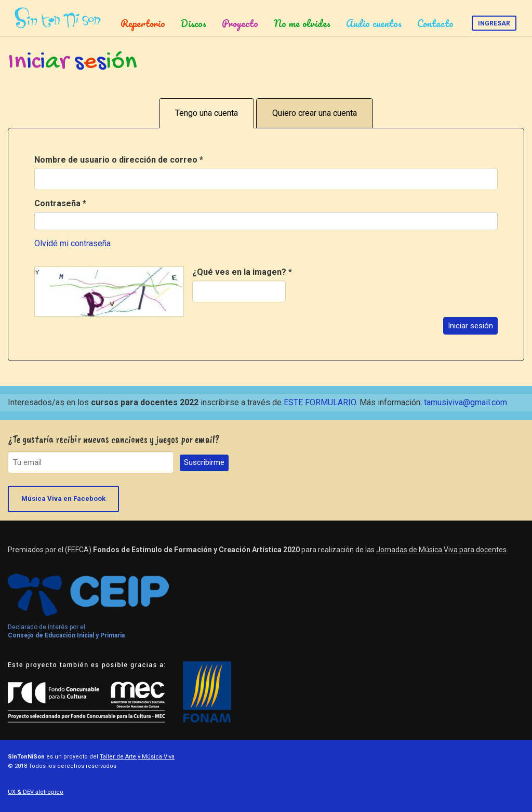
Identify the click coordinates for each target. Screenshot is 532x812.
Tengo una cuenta (207, 113)
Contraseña (60, 203)
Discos (194, 23)
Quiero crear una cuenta (315, 113)
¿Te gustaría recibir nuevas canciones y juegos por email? (114, 439)
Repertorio (143, 23)
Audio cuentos (374, 23)
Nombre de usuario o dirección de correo (119, 160)
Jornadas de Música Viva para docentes (441, 550)
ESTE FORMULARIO (320, 402)
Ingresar (494, 23)
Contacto (435, 23)
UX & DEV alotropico (36, 792)
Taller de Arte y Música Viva (137, 757)
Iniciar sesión (470, 326)
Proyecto (240, 23)
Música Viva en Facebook (63, 498)
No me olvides (302, 23)
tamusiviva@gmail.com (465, 402)
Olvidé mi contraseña (72, 243)
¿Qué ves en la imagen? (242, 272)
